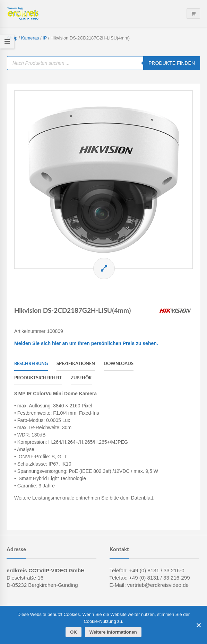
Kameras (30, 38)
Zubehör (81, 378)
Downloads (119, 363)
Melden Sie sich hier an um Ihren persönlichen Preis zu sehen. (86, 343)
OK (74, 632)
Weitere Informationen (113, 632)
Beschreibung (31, 363)
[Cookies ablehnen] (198, 625)
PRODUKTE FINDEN (172, 63)
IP (45, 38)
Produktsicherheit (38, 378)
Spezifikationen (76, 363)
